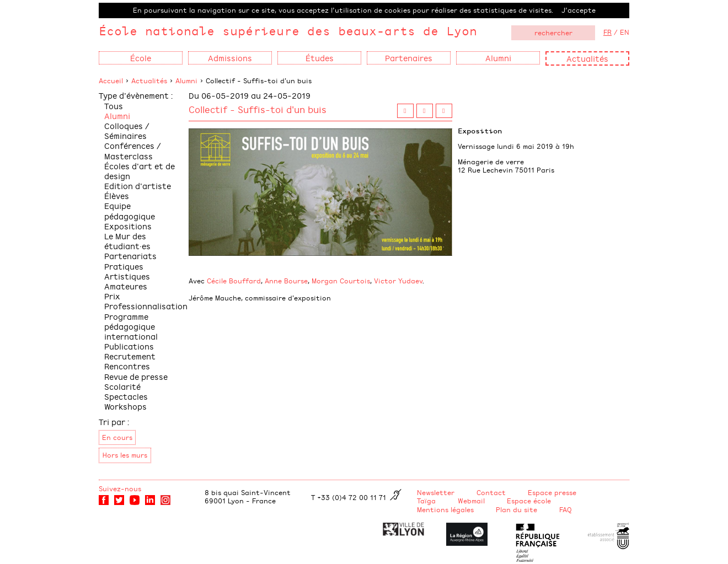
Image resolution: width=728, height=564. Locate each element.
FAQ (566, 509)
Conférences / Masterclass (133, 150)
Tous (114, 106)
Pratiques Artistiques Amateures (127, 276)
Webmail (471, 501)
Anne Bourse (286, 281)
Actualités (587, 58)
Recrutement (130, 356)
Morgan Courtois (341, 281)
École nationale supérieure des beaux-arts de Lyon (288, 31)
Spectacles (126, 396)
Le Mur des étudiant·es (127, 241)
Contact (491, 492)
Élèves (117, 195)
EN (625, 32)
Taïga (426, 501)
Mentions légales (445, 509)
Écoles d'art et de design (140, 171)
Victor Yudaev (398, 281)
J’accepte (579, 10)
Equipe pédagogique (130, 210)
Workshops (125, 406)
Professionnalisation (146, 306)
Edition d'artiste (138, 186)
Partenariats (130, 256)
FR (607, 32)
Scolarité (122, 386)
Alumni (186, 80)
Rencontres (127, 366)
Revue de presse (136, 376)
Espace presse (552, 492)
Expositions (128, 226)
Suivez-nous (120, 488)
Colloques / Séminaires (127, 130)
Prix (112, 296)
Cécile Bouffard (234, 281)
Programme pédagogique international (131, 326)
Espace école (529, 501)
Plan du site (516, 509)
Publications (129, 346)
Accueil (111, 80)
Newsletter (436, 492)
